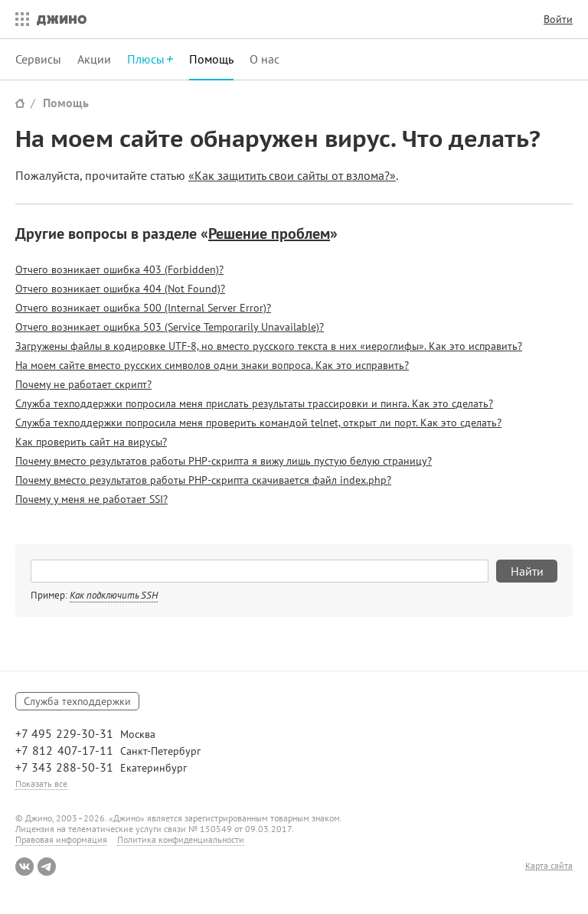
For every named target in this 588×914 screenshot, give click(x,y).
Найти (527, 571)
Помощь (211, 59)
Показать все (41, 783)
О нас (265, 59)
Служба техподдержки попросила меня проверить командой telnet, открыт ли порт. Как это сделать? (258, 423)
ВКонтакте (24, 867)
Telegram (47, 867)
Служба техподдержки (77, 701)
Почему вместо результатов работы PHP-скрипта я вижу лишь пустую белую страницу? (224, 461)
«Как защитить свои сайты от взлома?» (292, 175)
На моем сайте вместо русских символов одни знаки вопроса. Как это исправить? (212, 365)
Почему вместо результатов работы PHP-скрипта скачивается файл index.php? (203, 480)
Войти (558, 19)
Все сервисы (18, 19)
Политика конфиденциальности (181, 839)
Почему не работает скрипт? (83, 384)
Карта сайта (549, 866)
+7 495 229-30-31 (64, 733)
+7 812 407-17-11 (64, 750)
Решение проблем (269, 233)
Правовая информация (61, 839)
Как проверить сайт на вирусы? (91, 442)
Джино (62, 19)
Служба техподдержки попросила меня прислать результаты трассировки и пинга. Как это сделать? (254, 403)
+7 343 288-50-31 (64, 767)
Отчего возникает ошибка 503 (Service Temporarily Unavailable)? (170, 327)
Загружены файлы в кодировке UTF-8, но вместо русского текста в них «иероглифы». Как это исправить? (269, 346)
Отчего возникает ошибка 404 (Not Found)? (120, 289)
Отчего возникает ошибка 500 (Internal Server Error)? (143, 308)
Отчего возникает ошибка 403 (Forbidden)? (119, 269)
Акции (94, 59)
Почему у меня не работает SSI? (91, 499)
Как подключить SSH (114, 595)
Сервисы (38, 59)
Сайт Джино (20, 103)
